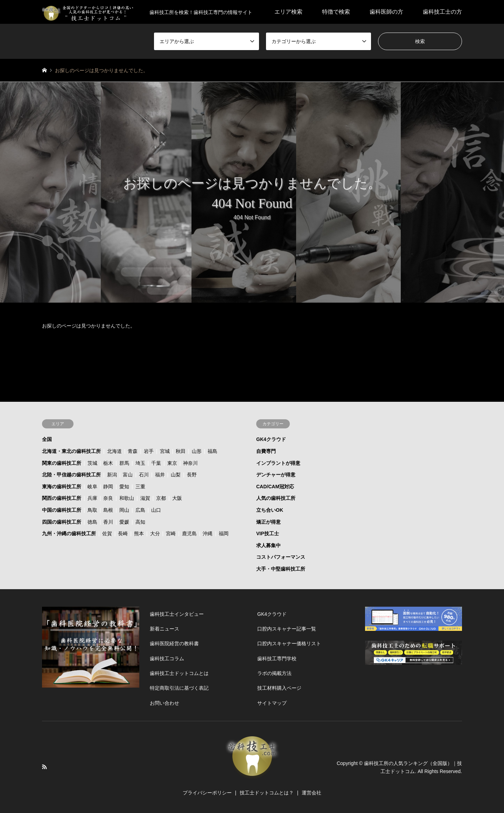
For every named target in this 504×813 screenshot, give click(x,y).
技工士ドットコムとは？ (267, 793)
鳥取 (92, 510)
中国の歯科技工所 (62, 510)
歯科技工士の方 (442, 12)
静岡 (108, 487)
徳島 (92, 522)
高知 (140, 522)
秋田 (181, 451)
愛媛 (124, 522)
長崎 (123, 533)
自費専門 (266, 451)
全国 (47, 439)
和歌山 (127, 498)
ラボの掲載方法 (274, 673)
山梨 (176, 475)
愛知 (124, 487)
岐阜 (92, 487)
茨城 (92, 463)
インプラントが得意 (278, 463)
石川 (144, 475)
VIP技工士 (268, 533)
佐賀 (107, 533)
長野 (192, 475)
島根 (108, 510)
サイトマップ (272, 703)
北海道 (114, 451)
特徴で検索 (336, 12)
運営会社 (311, 793)
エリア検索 (288, 12)
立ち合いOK (270, 510)
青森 (133, 451)
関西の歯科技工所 (62, 498)
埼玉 (140, 463)
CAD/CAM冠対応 (275, 487)
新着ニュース (164, 629)
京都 (161, 498)
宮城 (165, 451)
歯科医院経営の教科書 (174, 643)
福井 (160, 475)
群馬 (124, 463)
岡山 (124, 510)
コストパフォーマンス (281, 557)
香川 (108, 522)
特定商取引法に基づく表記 (179, 688)
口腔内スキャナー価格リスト (289, 643)
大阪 (177, 498)
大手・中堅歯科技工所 (281, 569)
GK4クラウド (271, 439)
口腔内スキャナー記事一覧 (287, 629)
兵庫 (92, 498)
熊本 (139, 533)
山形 (197, 451)
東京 (172, 463)
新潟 (112, 475)
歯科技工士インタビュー (177, 614)
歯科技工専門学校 (277, 659)
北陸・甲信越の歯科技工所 (71, 475)
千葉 (156, 463)
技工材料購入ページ (279, 688)
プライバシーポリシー (207, 793)
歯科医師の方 (386, 12)
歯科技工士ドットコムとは (179, 673)
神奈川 (190, 463)
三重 (140, 487)
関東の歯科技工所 (62, 463)
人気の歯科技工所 (276, 498)
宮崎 (171, 533)
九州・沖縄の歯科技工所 (69, 533)
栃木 (108, 463)
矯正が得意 (268, 522)
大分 (155, 533)
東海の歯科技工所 (62, 487)
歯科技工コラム (167, 659)
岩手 (149, 451)
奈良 (108, 498)
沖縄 (208, 533)
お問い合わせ (164, 703)
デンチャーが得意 (276, 475)
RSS (44, 767)
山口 (156, 510)
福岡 (224, 533)
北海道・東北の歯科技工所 (71, 451)
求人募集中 (268, 545)
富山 (128, 475)
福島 (212, 451)
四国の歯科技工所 (62, 522)
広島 (140, 510)
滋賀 (145, 498)
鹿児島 (189, 533)
